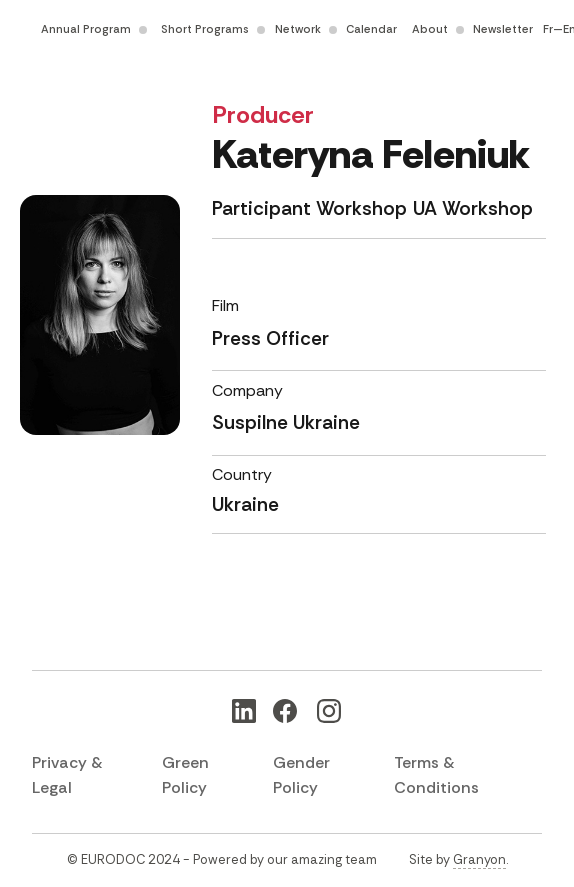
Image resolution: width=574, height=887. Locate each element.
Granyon (479, 859)
